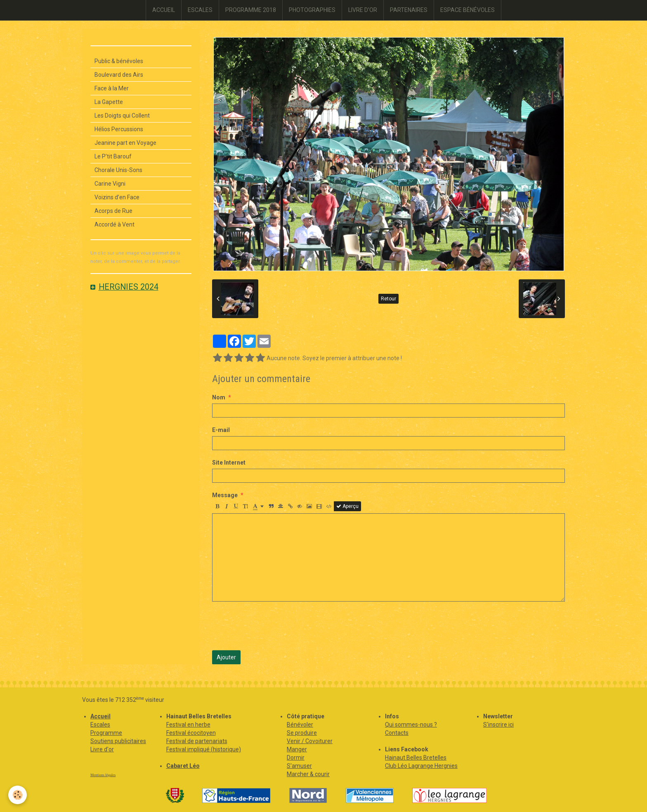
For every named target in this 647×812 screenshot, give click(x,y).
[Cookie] (18, 795)
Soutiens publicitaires (118, 741)
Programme (106, 733)
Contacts (397, 733)
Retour (388, 299)
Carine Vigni (110, 184)
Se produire (302, 733)
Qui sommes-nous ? (411, 725)
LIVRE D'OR (363, 10)
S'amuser (299, 766)
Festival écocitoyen (191, 733)
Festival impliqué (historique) (204, 749)
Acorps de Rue (113, 211)
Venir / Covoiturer (310, 741)
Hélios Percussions (119, 129)
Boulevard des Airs (119, 75)
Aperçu (347, 506)
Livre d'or (102, 749)
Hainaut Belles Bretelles (416, 758)
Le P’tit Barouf (113, 156)
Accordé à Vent (115, 224)
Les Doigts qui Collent (122, 116)
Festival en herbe (188, 725)
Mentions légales (103, 775)
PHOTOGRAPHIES (312, 10)
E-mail (221, 430)
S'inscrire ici (498, 725)
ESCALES (200, 10)
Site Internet (229, 463)
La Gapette (109, 102)
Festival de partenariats (197, 741)
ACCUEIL (164, 10)
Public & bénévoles (119, 61)
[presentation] (275, 626)
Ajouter (226, 657)
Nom (219, 397)
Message (225, 495)
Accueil (100, 716)
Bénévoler (300, 725)
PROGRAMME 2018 (251, 10)
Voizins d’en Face (117, 197)
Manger (297, 749)
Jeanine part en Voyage (125, 143)
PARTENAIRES (409, 10)
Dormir (296, 758)
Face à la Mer (112, 88)
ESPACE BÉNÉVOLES (468, 10)
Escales (100, 725)
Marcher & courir (308, 774)
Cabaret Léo (183, 766)
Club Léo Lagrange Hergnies (421, 766)
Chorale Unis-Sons (118, 170)
